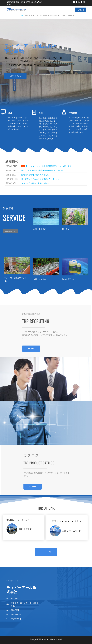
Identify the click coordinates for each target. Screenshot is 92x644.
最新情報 (46, 15)
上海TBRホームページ (72, 531)
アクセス (63, 15)
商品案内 (28, 15)
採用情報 (71, 15)
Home (22, 15)
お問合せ (81, 10)
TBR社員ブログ (25, 529)
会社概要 (53, 15)
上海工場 (38, 15)
